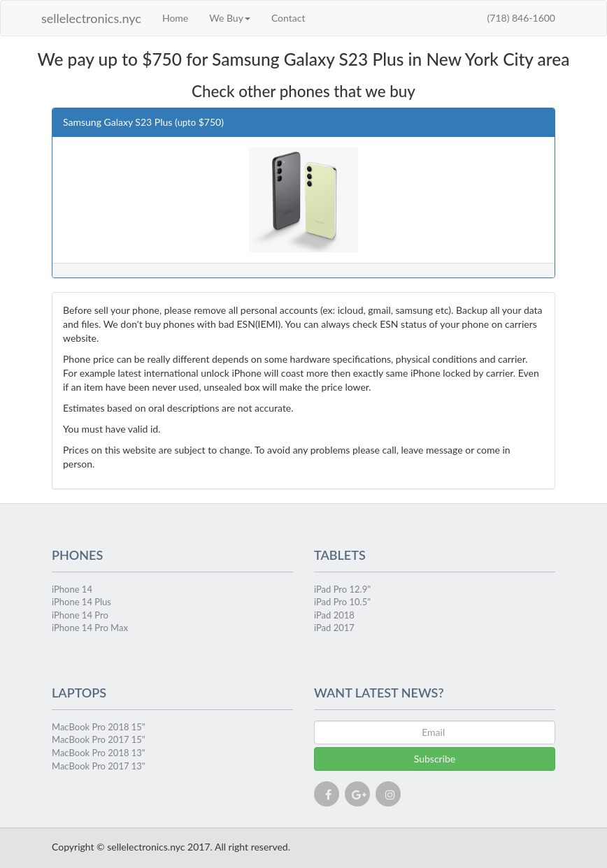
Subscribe (435, 759)
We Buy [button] (230, 18)
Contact (288, 18)
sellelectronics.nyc (91, 18)
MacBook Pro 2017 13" (99, 766)
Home (175, 18)
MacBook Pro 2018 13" (99, 753)
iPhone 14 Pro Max (90, 628)
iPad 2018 (334, 615)
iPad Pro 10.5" (342, 602)
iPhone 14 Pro (80, 615)
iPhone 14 (72, 589)
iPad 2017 (334, 628)
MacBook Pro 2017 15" (99, 739)
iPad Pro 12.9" (342, 589)
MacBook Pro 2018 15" (99, 727)
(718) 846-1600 (521, 18)
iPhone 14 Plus (81, 602)
